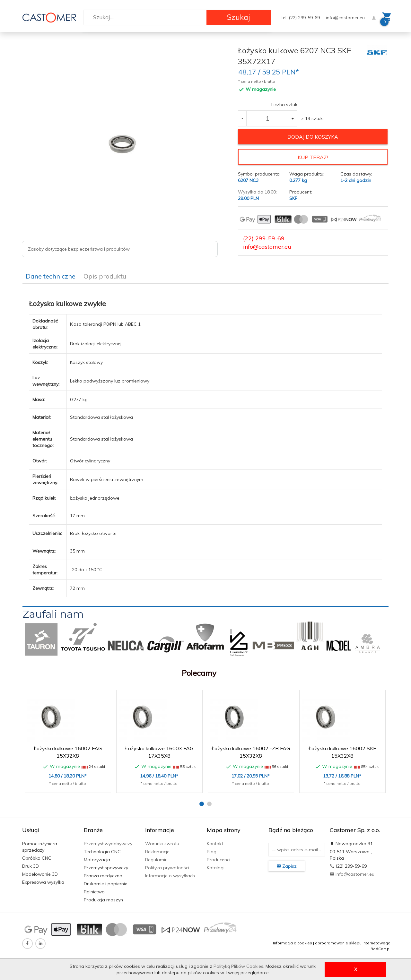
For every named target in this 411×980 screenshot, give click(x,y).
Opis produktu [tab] (105, 275)
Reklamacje (157, 851)
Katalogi (216, 867)
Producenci (219, 859)
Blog (212, 851)
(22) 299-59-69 (264, 237)
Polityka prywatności (167, 867)
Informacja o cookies (293, 942)
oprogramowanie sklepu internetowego (353, 942)
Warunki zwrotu (162, 843)
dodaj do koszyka (313, 137)
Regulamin (156, 859)
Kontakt (215, 843)
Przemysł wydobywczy (108, 843)
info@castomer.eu (345, 18)
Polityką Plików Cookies (238, 966)
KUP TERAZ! (313, 157)
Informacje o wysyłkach (170, 875)
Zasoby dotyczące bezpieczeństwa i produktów (79, 249)
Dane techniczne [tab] (51, 275)
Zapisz (287, 865)
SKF (293, 197)
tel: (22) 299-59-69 (301, 18)
